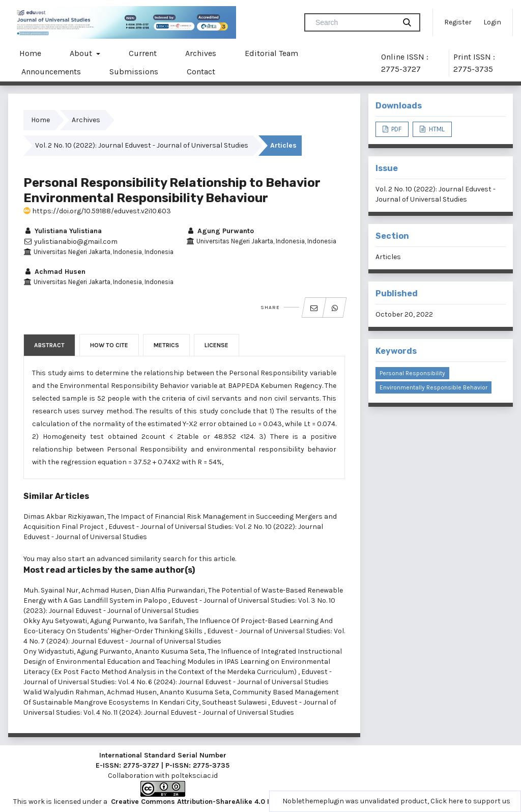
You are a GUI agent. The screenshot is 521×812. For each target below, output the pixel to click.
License (216, 345)
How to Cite (109, 345)
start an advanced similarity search (127, 559)
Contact (201, 72)
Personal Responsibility (412, 373)
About (82, 53)
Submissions (134, 72)
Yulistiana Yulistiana (63, 231)
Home (30, 53)
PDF (396, 129)
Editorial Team (271, 53)
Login (492, 22)
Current (143, 53)
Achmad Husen (54, 272)
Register (458, 22)
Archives (201, 53)
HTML (436, 129)
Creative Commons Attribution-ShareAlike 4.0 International (210, 802)
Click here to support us (470, 801)
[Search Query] (354, 22)
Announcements (51, 72)
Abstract (49, 345)
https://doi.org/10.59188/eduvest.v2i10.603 (97, 211)
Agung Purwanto (220, 231)
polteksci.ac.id (194, 776)
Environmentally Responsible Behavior (433, 387)
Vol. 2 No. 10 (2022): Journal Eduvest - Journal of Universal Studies (142, 145)
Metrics (166, 345)
